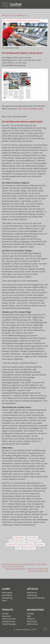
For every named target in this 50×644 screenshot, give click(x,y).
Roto (19, 548)
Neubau (40, 544)
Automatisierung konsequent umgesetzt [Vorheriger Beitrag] (24, 565)
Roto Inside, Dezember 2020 (30, 109)
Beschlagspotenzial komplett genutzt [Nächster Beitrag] (27, 570)
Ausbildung (32, 595)
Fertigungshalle (18, 541)
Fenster (5, 614)
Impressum (32, 621)
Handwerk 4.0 (35, 541)
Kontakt (30, 614)
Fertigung (32, 537)
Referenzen (32, 593)
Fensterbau (19, 537)
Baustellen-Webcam (36, 598)
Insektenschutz (9, 621)
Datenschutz (32, 624)
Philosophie (7, 593)
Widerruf (31, 619)
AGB (29, 616)
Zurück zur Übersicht (14, 15)
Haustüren (7, 616)
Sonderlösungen (9, 624)
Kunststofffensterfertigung (20, 544)
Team (4, 600)
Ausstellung (7, 598)
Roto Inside (29, 548)
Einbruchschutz (9, 619)
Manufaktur (7, 595)
